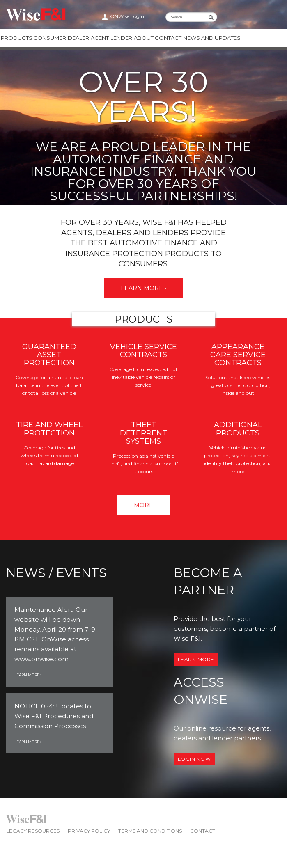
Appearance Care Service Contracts (238, 355)
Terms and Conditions (150, 831)
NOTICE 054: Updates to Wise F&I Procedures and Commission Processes (54, 716)
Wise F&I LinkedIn (246, 16)
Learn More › (143, 288)
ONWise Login (127, 16)
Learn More (196, 659)
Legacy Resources (33, 831)
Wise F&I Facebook (266, 16)
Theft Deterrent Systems (143, 433)
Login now (194, 759)
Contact (168, 38)
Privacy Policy (89, 831)
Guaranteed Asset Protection (49, 355)
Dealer (78, 38)
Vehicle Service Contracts (143, 351)
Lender (121, 38)
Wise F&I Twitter (256, 16)
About (144, 38)
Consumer (50, 38)
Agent (100, 38)
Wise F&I (37, 14)
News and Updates (211, 38)
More (143, 505)
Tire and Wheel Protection (49, 429)
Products (17, 38)
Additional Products (238, 429)
